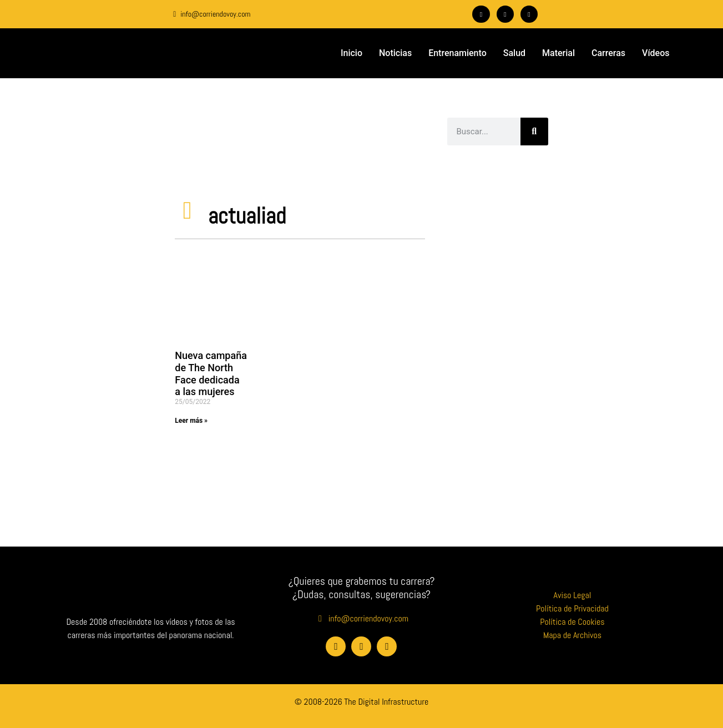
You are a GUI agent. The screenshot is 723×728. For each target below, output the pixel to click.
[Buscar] (534, 132)
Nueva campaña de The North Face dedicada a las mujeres (211, 373)
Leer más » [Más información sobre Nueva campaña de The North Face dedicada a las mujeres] (191, 421)
